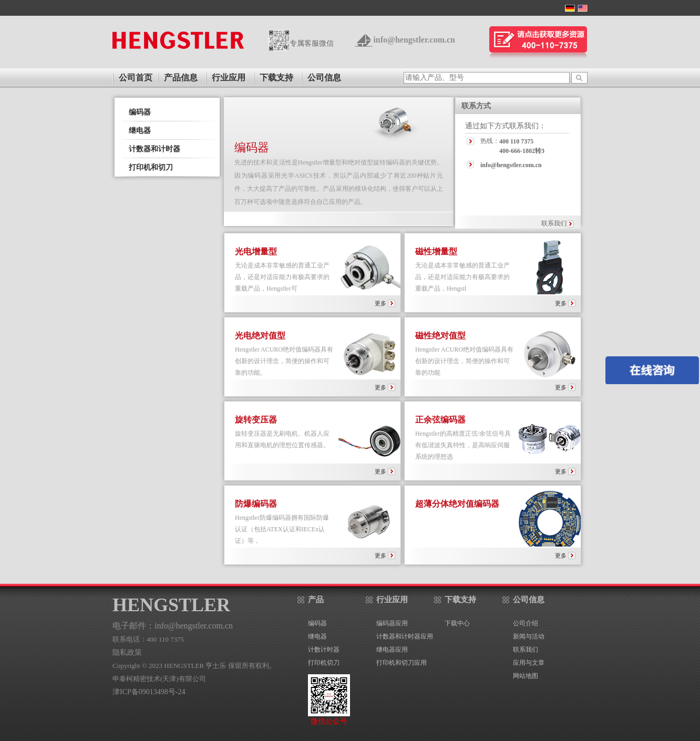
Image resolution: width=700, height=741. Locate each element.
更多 (385, 303)
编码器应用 (392, 623)
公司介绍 (526, 623)
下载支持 (276, 78)
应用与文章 (529, 663)
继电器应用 (392, 650)
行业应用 (229, 78)
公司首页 (136, 78)
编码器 (140, 112)
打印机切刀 (324, 663)
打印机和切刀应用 (402, 663)
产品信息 (181, 78)
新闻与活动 (529, 636)
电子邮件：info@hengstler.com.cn (173, 626)
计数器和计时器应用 (405, 636)
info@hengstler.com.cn (414, 40)
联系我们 (554, 223)
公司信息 (324, 78)
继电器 (140, 131)
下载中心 (457, 623)
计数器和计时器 (155, 149)
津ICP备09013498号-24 (149, 692)
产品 (316, 600)
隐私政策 (127, 652)
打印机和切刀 (151, 167)
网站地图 (526, 676)
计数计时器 (324, 650)
